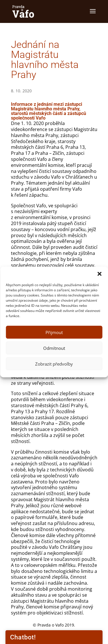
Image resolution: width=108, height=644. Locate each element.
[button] (99, 274)
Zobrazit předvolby (54, 364)
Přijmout (54, 332)
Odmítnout (54, 348)
